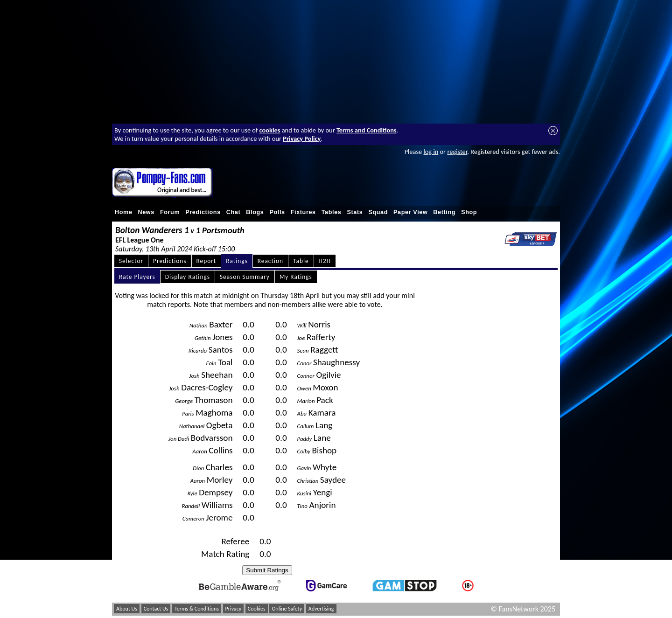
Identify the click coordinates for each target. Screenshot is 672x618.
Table (301, 261)
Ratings (237, 261)
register (457, 152)
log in (431, 152)
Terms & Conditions (197, 609)
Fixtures (303, 212)
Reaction (270, 261)
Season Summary (245, 277)
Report (206, 261)
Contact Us (156, 609)
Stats (355, 212)
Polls (277, 212)
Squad (378, 212)
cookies (270, 130)
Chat (234, 212)
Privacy (234, 609)
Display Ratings (188, 277)
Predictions (203, 212)
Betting (444, 212)
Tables (332, 212)
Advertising (321, 609)
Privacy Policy (302, 139)
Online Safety (287, 609)
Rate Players (137, 277)
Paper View (410, 212)
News (146, 212)
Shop (469, 212)
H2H (325, 261)
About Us (127, 609)
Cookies (257, 609)
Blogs (255, 212)
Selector (131, 261)
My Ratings (296, 277)
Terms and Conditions (367, 130)
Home (124, 212)
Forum (170, 212)
